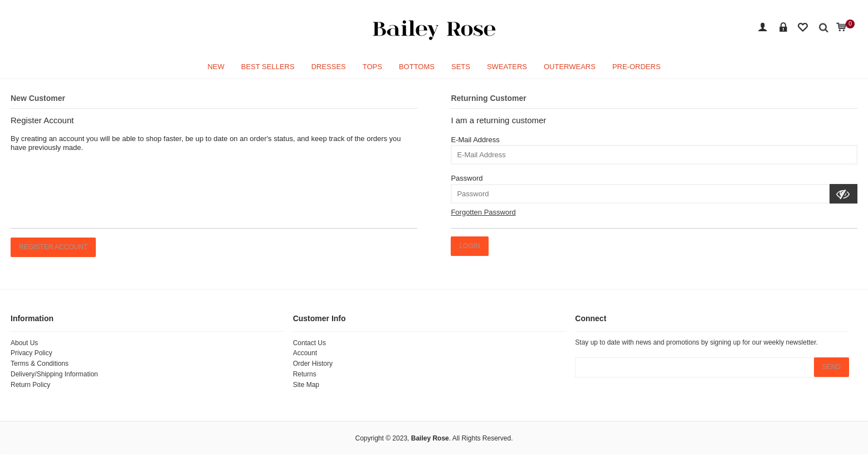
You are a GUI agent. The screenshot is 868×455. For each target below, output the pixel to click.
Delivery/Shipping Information (54, 374)
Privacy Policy (31, 353)
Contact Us (309, 343)
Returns (305, 374)
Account (305, 353)
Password (467, 178)
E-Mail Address (475, 140)
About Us (24, 343)
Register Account (53, 247)
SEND (832, 367)
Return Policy (30, 385)
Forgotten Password (483, 212)
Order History (313, 364)
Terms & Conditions (40, 364)
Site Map (306, 385)
